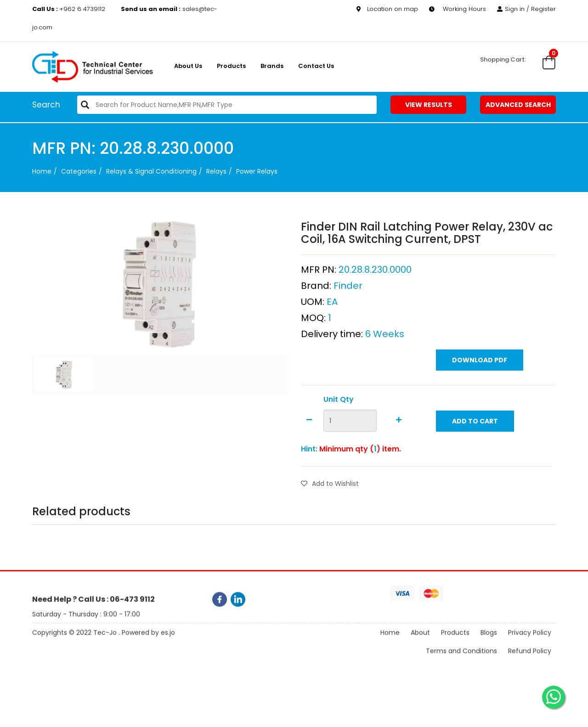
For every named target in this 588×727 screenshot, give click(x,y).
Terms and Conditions (461, 659)
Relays (216, 171)
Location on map (387, 9)
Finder (348, 304)
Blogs (489, 640)
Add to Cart (475, 440)
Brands (272, 66)
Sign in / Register (526, 9)
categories (79, 171)
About (420, 640)
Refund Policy (530, 659)
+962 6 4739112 (70, 9)
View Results (429, 105)
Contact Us (316, 66)
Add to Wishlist (330, 502)
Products (231, 66)
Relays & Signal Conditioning (151, 171)
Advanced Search (518, 105)
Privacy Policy (530, 640)
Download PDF (480, 379)
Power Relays (257, 171)
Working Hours (458, 9)
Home (42, 171)
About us (188, 66)
